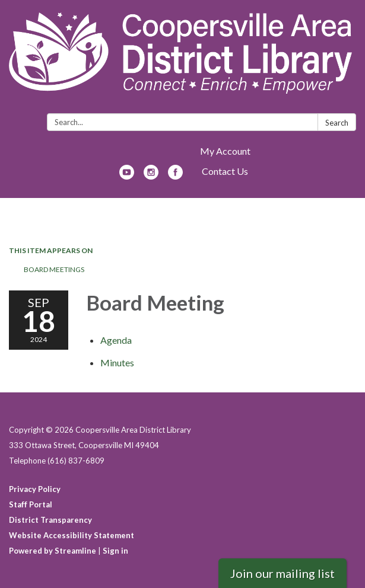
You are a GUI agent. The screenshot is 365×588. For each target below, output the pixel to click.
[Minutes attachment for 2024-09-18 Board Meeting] (117, 362)
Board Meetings (54, 269)
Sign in (115, 551)
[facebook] (175, 176)
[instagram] (151, 176)
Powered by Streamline (53, 551)
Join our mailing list (283, 573)
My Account (225, 151)
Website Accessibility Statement (72, 535)
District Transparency (50, 520)
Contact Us (225, 171)
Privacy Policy (35, 489)
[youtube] (127, 176)
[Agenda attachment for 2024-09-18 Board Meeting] (116, 340)
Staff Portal (31, 504)
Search (337, 123)
